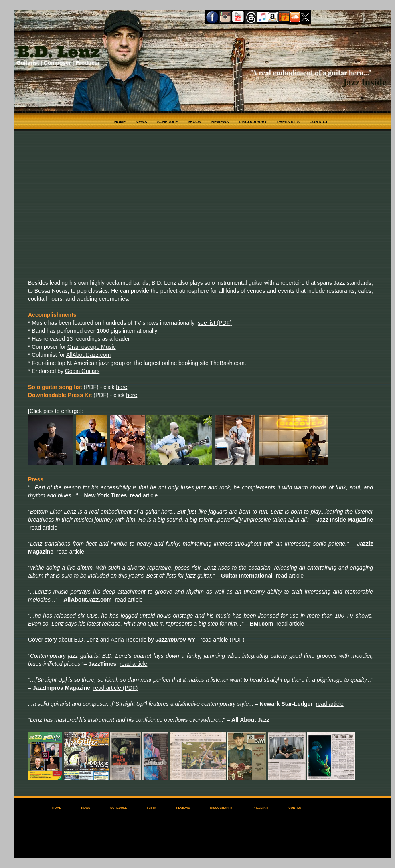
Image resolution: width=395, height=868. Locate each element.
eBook (151, 808)
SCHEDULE (168, 122)
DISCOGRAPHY (253, 122)
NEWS (141, 122)
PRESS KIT (261, 808)
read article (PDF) (222, 640)
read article (144, 495)
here (122, 387)
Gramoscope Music (92, 347)
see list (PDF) (215, 323)
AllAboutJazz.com (88, 355)
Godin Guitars (82, 371)
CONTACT (319, 122)
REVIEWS (220, 122)
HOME (120, 122)
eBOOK (195, 122)
